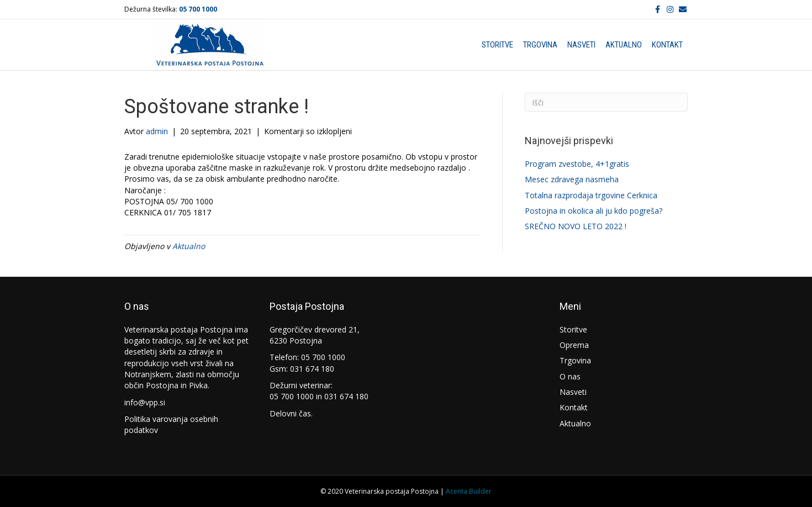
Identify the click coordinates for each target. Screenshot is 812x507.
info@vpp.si (145, 402)
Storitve (497, 45)
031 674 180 (312, 369)
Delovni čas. (291, 413)
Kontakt (667, 45)
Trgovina (540, 45)
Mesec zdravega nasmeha (572, 179)
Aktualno (624, 45)
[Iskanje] (606, 102)
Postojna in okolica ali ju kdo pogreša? (594, 211)
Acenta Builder (469, 491)
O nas (570, 376)
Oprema (574, 345)
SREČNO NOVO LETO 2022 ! (576, 226)
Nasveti (581, 45)
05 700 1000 (198, 9)
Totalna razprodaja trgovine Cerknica (591, 195)
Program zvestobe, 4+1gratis (577, 164)
